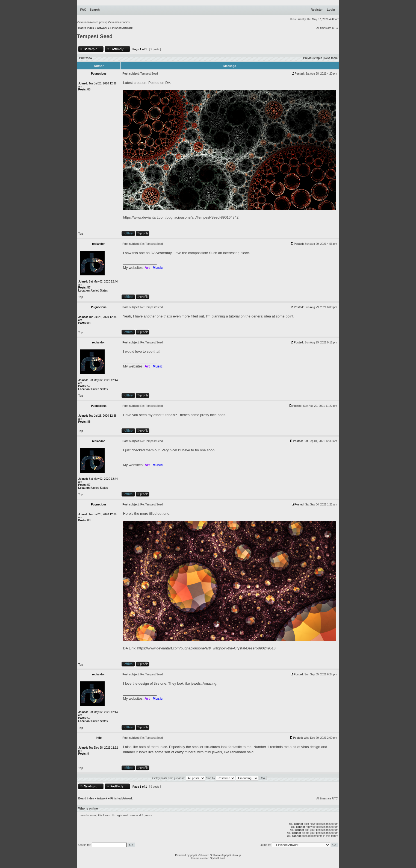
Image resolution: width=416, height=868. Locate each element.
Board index (86, 28)
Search (95, 10)
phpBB (194, 855)
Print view (86, 58)
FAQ (83, 10)
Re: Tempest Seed (152, 244)
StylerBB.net (218, 858)
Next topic (331, 58)
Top (81, 234)
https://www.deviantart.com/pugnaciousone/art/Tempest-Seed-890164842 (181, 217)
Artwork (102, 28)
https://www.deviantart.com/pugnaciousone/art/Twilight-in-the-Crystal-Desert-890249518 (207, 648)
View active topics (119, 22)
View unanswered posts (91, 22)
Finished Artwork (121, 28)
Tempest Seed (95, 36)
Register (317, 10)
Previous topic (313, 58)
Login (331, 10)
